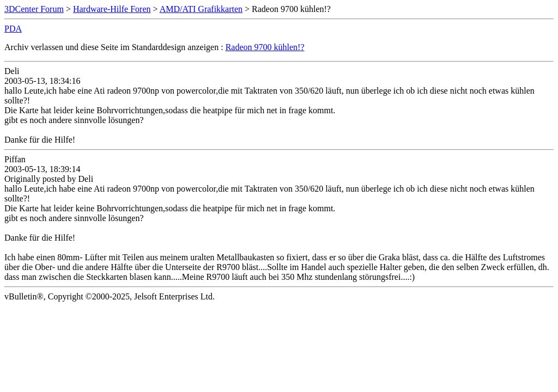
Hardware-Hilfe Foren (112, 9)
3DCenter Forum (34, 9)
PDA (13, 29)
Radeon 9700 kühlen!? (265, 47)
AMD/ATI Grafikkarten (201, 9)
